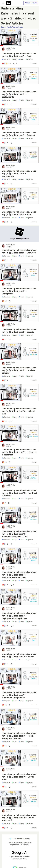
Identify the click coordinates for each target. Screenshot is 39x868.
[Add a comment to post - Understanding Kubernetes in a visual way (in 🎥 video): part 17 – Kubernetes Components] (4, 705)
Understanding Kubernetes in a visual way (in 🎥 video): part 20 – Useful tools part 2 (19, 818)
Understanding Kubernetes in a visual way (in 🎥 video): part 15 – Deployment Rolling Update (19, 616)
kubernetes (6, 59)
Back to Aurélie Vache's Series (12, 27)
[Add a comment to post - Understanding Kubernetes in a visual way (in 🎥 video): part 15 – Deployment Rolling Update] (5, 626)
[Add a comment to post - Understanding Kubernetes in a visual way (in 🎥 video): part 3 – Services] (5, 143)
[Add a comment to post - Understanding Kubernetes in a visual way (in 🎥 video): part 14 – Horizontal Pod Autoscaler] (5, 585)
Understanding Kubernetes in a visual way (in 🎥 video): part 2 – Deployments (19, 94)
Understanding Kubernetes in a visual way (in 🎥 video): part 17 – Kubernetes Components (19, 695)
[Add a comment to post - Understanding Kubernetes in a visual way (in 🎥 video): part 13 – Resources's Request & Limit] (5, 544)
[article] (19, 45)
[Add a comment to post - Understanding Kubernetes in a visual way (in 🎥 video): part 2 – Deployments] (5, 104)
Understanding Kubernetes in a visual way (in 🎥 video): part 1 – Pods (19, 55)
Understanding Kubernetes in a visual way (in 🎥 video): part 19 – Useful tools (19, 777)
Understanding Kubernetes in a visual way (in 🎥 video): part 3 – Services (19, 134)
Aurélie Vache (10, 48)
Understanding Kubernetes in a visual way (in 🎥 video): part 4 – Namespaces (19, 174)
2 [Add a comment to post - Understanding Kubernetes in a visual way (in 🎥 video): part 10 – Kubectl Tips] (10, 421)
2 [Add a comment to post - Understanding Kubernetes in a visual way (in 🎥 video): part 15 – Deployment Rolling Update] (12, 626)
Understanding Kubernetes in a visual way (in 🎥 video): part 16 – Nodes (19, 655)
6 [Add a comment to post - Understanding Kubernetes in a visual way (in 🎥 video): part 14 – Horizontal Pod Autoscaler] (12, 585)
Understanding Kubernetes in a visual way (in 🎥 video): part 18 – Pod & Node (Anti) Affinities (19, 736)
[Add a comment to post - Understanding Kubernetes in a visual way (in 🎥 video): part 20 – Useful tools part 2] (5, 828)
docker (21, 59)
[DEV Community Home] (8, 3)
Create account (31, 3)
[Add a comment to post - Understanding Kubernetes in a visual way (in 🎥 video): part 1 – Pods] (6, 64)
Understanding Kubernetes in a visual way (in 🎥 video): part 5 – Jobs (19, 213)
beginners (29, 59)
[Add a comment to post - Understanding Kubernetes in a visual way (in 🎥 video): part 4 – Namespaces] (5, 184)
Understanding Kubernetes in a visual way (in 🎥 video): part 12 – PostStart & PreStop (19, 493)
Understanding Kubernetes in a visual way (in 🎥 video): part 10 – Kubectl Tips (19, 411)
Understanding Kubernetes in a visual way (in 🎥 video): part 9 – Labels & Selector (19, 370)
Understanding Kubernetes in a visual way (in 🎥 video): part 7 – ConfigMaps (19, 291)
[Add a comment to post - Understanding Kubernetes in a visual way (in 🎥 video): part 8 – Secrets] (4, 339)
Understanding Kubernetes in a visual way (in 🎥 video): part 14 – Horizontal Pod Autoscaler (19, 575)
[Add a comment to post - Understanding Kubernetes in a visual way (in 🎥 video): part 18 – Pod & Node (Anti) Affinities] (4, 746)
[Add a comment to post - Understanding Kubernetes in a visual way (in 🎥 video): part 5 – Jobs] (5, 222)
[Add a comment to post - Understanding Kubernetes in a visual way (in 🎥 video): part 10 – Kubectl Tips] (4, 421)
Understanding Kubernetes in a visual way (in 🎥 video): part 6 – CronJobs (19, 251)
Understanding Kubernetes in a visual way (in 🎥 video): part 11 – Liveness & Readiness (19, 452)
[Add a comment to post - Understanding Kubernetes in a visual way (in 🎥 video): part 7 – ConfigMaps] (4, 301)
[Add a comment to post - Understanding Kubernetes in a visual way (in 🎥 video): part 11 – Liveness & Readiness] (4, 462)
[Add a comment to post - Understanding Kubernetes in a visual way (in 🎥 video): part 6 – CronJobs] (5, 260)
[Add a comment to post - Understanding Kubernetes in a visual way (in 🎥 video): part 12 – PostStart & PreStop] (4, 503)
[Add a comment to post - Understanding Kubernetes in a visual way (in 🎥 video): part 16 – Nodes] (5, 664)
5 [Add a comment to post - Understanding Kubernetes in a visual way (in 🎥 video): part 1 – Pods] (15, 64)
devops (14, 59)
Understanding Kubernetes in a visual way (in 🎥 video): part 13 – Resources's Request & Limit (19, 534)
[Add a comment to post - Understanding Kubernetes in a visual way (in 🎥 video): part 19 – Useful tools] (4, 787)
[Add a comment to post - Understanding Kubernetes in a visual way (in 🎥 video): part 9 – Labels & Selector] (5, 380)
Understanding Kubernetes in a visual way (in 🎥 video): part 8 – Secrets (19, 331)
